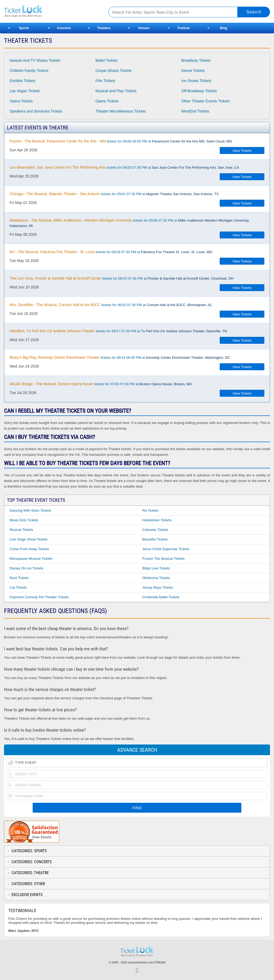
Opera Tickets (21, 101)
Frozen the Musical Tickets (163, 559)
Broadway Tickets (196, 60)
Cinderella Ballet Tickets (161, 597)
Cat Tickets (18, 587)
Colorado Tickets (155, 530)
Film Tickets (105, 81)
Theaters (104, 28)
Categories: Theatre (30, 873)
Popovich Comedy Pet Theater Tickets (39, 597)
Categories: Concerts (32, 862)
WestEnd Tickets (195, 111)
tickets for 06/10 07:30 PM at (122, 278)
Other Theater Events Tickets (206, 101)
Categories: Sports (29, 851)
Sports (24, 28)
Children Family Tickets (29, 71)
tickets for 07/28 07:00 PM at (101, 384)
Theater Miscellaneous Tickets (121, 111)
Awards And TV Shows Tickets (35, 60)
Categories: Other (28, 884)
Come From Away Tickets (29, 549)
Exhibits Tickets (22, 81)
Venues (144, 28)
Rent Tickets (19, 578)
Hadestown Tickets (157, 520)
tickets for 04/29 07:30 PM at (124, 167)
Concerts (64, 28)
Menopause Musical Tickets (31, 559)
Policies (160, 962)
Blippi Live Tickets (156, 568)
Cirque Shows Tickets (114, 71)
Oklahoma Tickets (156, 578)
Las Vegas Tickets (25, 91)
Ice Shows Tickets (196, 81)
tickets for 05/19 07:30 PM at (111, 252)
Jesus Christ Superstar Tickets (166, 549)
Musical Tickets (21, 530)
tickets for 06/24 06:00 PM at (120, 357)
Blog (224, 28)
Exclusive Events (27, 895)
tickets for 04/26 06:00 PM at (121, 141)
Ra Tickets (151, 510)
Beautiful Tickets (155, 539)
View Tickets (242, 151)
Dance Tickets (193, 71)
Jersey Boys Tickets (158, 587)
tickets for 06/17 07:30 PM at (118, 331)
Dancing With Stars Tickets (30, 510)
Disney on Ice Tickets (26, 568)
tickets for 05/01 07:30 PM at (114, 194)
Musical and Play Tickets (116, 91)
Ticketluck (51, 11)
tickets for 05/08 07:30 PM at (130, 223)
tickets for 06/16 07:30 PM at (111, 305)
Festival (184, 28)
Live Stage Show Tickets (29, 539)
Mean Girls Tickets (24, 520)
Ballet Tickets (106, 60)
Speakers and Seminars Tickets (36, 111)
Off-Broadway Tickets (199, 91)
